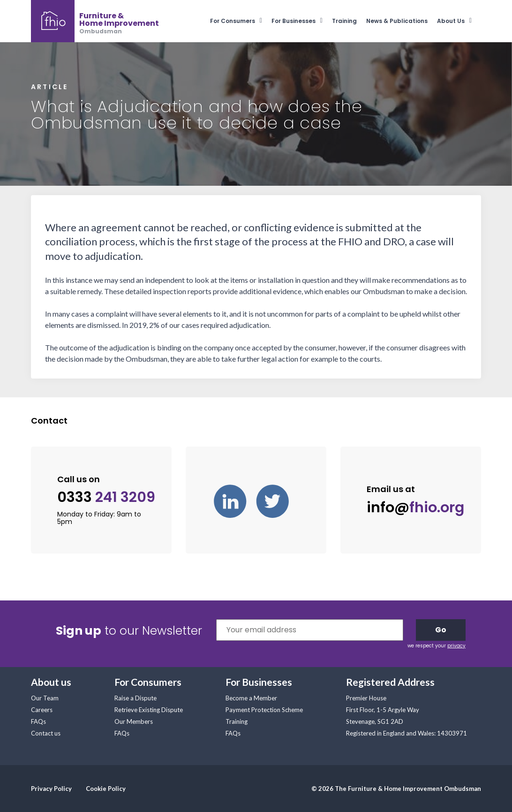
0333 (106, 497)
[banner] (95, 21)
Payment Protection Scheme (264, 710)
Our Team (45, 698)
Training (344, 21)
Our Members (134, 721)
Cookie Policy (106, 789)
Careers (42, 710)
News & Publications (397, 21)
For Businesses (294, 21)
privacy (456, 646)
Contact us (46, 733)
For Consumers (233, 21)
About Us (451, 21)
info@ (415, 507)
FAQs (38, 721)
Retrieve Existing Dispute (149, 710)
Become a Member (251, 698)
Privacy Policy (51, 789)
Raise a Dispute (136, 698)
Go (441, 630)
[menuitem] (241, 21)
